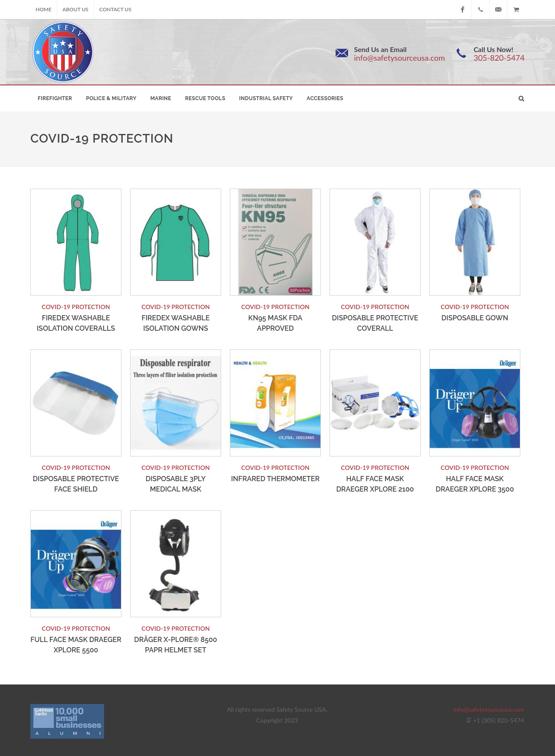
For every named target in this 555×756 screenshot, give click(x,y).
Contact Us (115, 9)
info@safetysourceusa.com (399, 58)
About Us (75, 9)
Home (44, 9)
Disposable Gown (475, 318)
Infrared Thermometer (275, 479)
